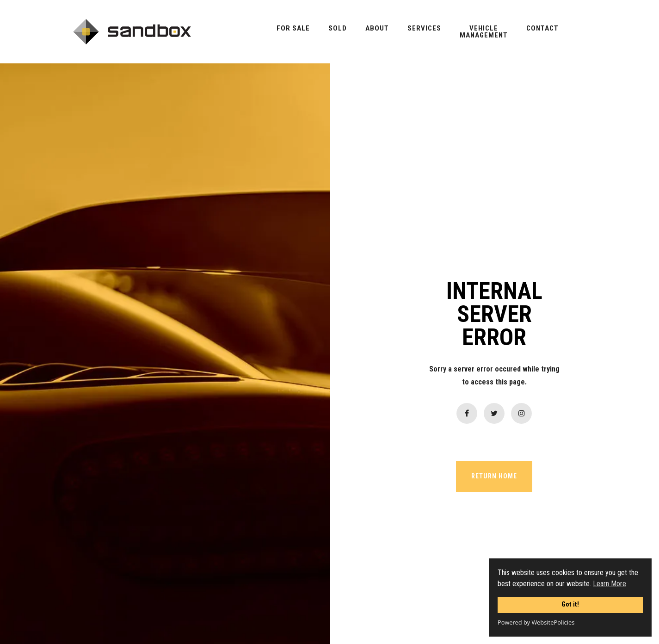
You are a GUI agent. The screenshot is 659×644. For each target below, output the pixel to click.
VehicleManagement (484, 32)
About (377, 28)
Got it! (570, 604)
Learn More (610, 584)
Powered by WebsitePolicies (536, 622)
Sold (338, 28)
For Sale (293, 28)
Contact (542, 28)
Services (424, 28)
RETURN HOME (494, 476)
